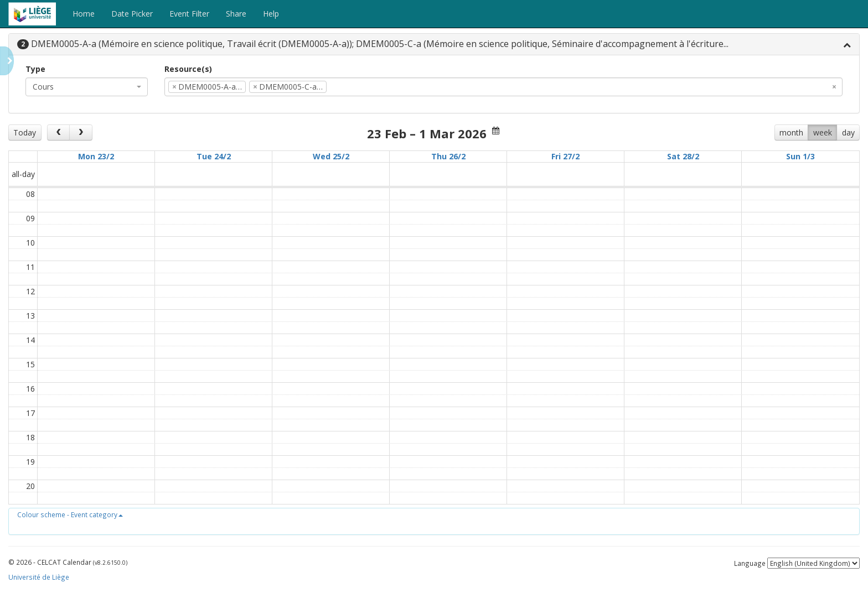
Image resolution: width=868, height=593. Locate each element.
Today (25, 132)
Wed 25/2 (331, 156)
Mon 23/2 (96, 156)
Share (236, 14)
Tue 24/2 (214, 156)
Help (271, 14)
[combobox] (87, 87)
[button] (70, 514)
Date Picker (132, 14)
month (791, 132)
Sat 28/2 (683, 156)
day (848, 132)
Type (35, 69)
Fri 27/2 (565, 156)
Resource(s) (188, 69)
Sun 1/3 (800, 156)
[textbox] (346, 87)
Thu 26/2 (448, 156)
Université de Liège (39, 577)
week (823, 132)
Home (84, 14)
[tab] (434, 45)
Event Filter (189, 14)
